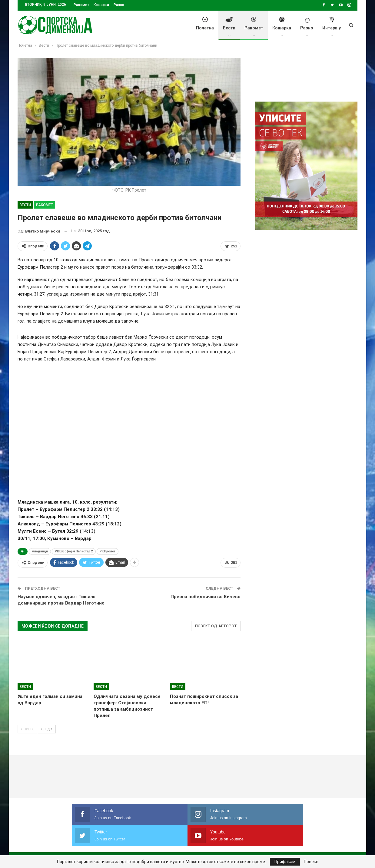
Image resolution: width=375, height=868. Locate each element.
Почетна (205, 27)
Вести (229, 27)
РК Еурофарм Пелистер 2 (74, 551)
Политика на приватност (72, 845)
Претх (27, 729)
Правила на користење (164, 845)
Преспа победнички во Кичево (206, 597)
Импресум (119, 845)
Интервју (332, 27)
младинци (40, 551)
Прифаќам (285, 862)
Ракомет (81, 5)
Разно (119, 5)
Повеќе (311, 862)
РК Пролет (108, 551)
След (47, 729)
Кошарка (101, 5)
